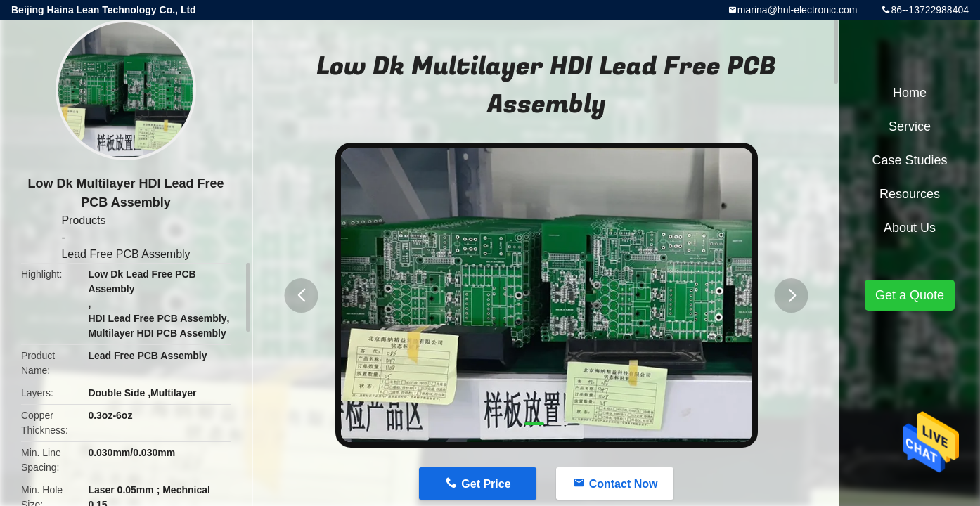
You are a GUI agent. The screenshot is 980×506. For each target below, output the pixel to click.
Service (910, 126)
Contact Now (624, 484)
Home (910, 93)
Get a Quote (910, 295)
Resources (910, 194)
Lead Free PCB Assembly (125, 254)
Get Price (486, 484)
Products (83, 220)
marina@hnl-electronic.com (798, 10)
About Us (910, 228)
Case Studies (909, 160)
